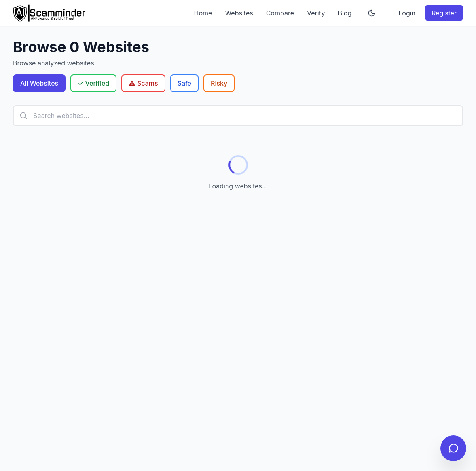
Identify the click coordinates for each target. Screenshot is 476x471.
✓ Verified (93, 83)
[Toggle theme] (372, 13)
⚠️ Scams (143, 83)
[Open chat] (453, 448)
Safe (184, 83)
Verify (316, 13)
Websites (239, 13)
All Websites (39, 83)
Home (203, 13)
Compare (280, 13)
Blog (345, 13)
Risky (219, 83)
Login (407, 13)
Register (444, 13)
